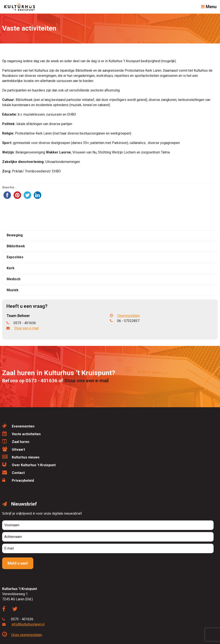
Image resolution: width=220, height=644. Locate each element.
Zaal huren (16, 441)
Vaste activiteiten (21, 434)
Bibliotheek (16, 246)
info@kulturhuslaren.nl (28, 624)
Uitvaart (14, 449)
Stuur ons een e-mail (86, 381)
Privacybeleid (18, 480)
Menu (209, 7)
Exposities (15, 257)
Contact (13, 472)
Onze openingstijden (22, 635)
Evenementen (18, 426)
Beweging (15, 235)
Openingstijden (125, 316)
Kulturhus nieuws (21, 457)
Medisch (14, 279)
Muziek (13, 290)
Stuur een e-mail (26, 328)
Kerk (11, 268)
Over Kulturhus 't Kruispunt (29, 465)
